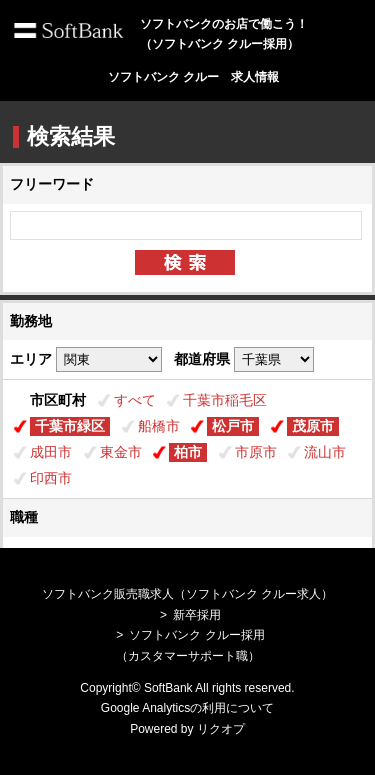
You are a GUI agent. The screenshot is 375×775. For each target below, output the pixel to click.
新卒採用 (197, 615)
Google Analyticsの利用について (187, 708)
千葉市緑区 (70, 426)
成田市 (51, 452)
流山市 (325, 452)
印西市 (51, 478)
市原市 (256, 452)
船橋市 (159, 426)
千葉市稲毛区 (225, 400)
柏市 (188, 452)
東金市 (121, 452)
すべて (135, 400)
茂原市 (313, 426)
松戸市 (233, 426)
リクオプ (221, 729)
